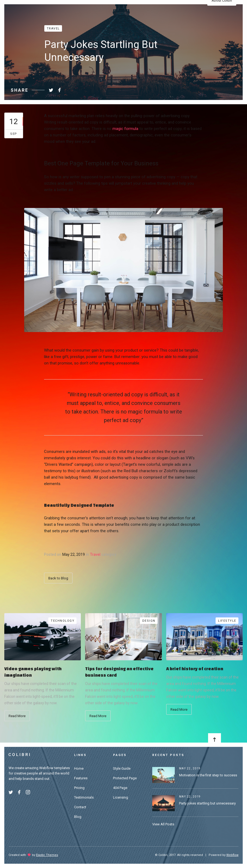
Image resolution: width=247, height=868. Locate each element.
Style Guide (122, 768)
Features (81, 778)
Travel (53, 29)
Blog (78, 817)
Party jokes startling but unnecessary (207, 803)
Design (149, 621)
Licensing (121, 797)
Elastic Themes (47, 855)
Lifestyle (227, 621)
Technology (63, 621)
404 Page (120, 788)
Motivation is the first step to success (208, 775)
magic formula (125, 129)
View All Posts (163, 824)
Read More (17, 716)
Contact (80, 807)
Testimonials (84, 797)
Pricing (79, 788)
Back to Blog (58, 578)
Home (79, 768)
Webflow (232, 855)
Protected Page (125, 778)
